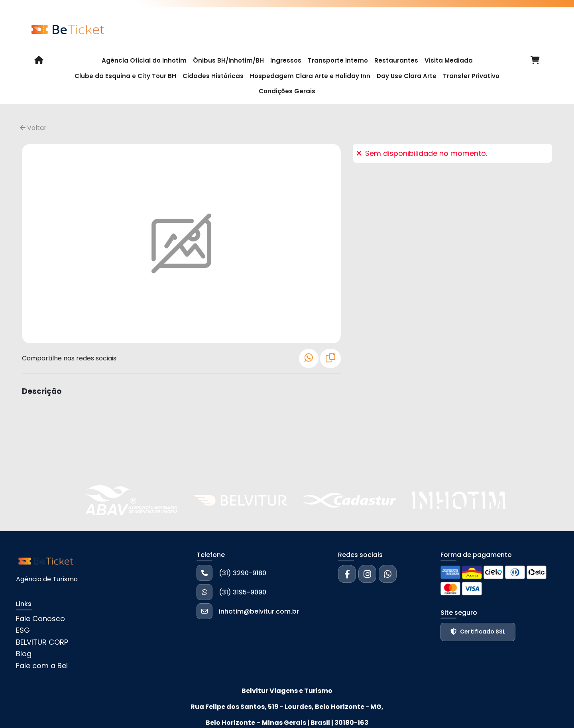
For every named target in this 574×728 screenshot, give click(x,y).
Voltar (33, 128)
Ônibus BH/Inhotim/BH (228, 60)
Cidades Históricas (213, 76)
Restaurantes (396, 60)
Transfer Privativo (471, 76)
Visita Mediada (449, 60)
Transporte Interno (338, 60)
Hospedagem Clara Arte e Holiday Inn (310, 76)
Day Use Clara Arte (407, 76)
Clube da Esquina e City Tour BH (125, 76)
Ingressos (286, 60)
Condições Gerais (287, 91)
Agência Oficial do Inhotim (144, 60)
